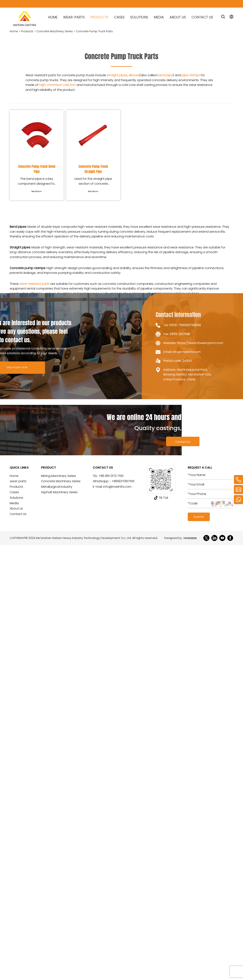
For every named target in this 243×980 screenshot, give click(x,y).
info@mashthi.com (117, 487)
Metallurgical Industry (57, 487)
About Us (178, 17)
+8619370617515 (123, 481)
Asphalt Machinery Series (59, 492)
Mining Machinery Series (58, 476)
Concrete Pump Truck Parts (94, 31)
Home (14, 31)
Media (159, 17)
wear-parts (74, 17)
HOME (53, 17)
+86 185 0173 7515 (111, 476)
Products (99, 17)
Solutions (139, 17)
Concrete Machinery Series (55, 31)
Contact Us (202, 17)
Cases (119, 17)
